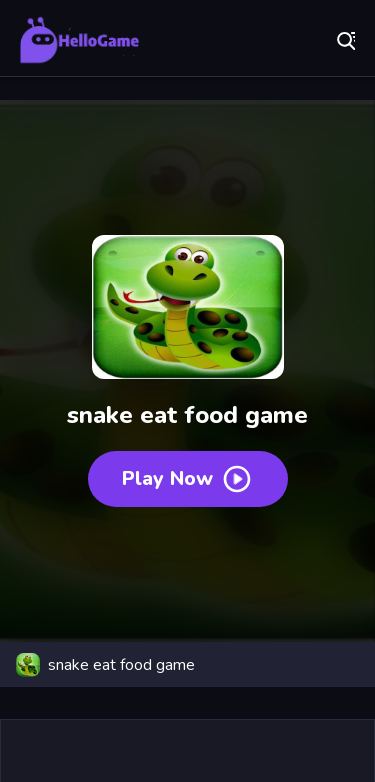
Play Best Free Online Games (80, 40)
